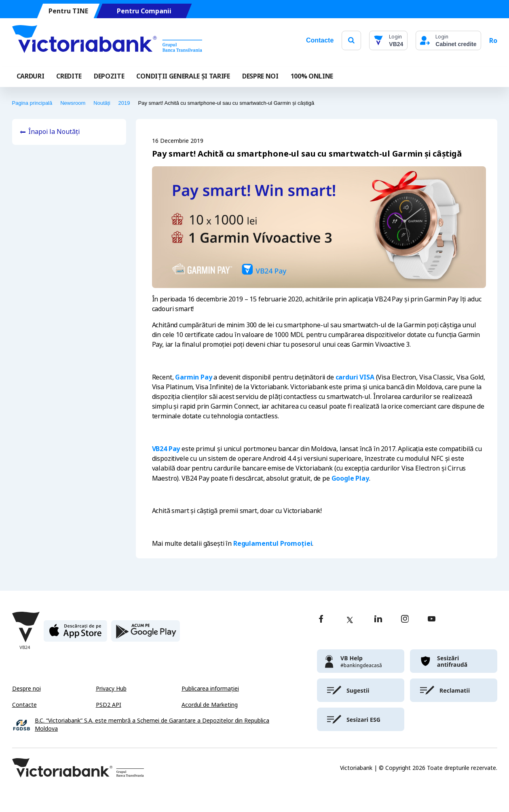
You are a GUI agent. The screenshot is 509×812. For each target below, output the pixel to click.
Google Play (350, 478)
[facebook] (321, 620)
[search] (351, 40)
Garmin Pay (193, 377)
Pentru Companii (144, 11)
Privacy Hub (111, 689)
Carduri (31, 76)
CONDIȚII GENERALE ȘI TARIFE (183, 76)
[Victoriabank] (107, 40)
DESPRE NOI (260, 76)
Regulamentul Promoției (273, 543)
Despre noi (26, 689)
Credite (69, 76)
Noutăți (102, 103)
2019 (124, 103)
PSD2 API (109, 705)
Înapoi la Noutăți (54, 132)
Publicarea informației (210, 689)
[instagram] (405, 620)
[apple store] (75, 634)
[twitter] (350, 620)
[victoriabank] (361, 661)
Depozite (109, 76)
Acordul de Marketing (210, 705)
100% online (312, 76)
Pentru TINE (68, 11)
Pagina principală (32, 103)
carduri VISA (355, 377)
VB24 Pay (166, 449)
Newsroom (73, 103)
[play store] (146, 634)
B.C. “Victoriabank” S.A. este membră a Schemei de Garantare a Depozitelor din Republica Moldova (152, 725)
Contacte (320, 40)
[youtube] (432, 620)
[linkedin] (378, 620)
